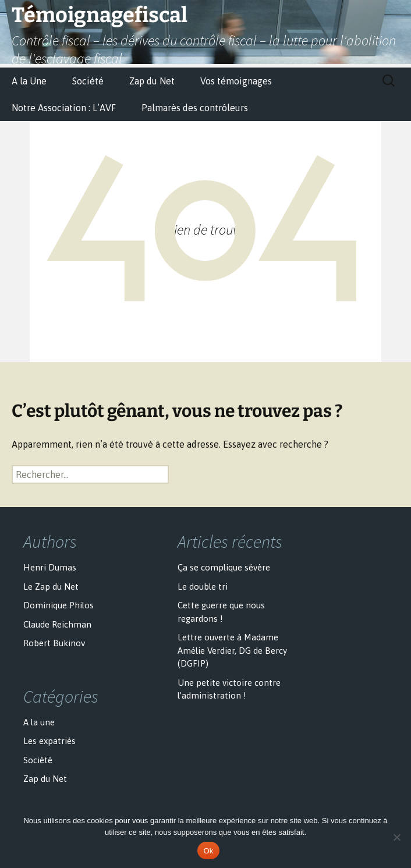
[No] (396, 837)
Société (88, 81)
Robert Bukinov (54, 643)
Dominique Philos (59, 605)
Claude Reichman (57, 624)
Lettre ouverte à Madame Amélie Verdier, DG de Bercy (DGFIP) (232, 650)
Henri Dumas (50, 567)
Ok (208, 851)
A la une (39, 722)
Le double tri (203, 587)
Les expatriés (49, 741)
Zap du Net (152, 81)
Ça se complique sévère (224, 567)
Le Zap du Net (51, 587)
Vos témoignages (236, 81)
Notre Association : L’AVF (64, 108)
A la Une (29, 81)
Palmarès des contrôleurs (195, 108)
